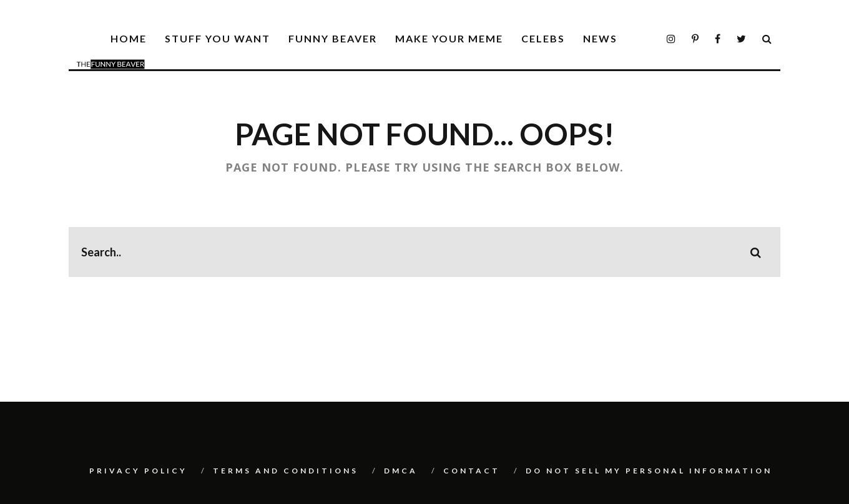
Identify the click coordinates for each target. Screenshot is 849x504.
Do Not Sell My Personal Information (649, 471)
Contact (472, 471)
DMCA (401, 471)
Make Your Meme (449, 38)
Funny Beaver (333, 38)
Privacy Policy (138, 471)
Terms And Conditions (286, 471)
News (600, 38)
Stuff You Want (218, 38)
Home (129, 38)
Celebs (543, 38)
